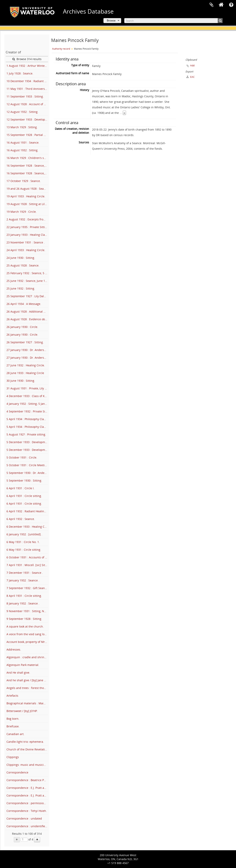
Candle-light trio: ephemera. (25, 742)
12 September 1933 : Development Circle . (27, 119)
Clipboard (211, 5)
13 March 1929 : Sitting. (22, 127)
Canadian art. (15, 734)
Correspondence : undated (24, 818)
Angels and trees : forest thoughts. (27, 688)
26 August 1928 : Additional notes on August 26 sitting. (27, 311)
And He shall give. (18, 673)
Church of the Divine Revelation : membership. (27, 749)
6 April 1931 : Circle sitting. (24, 496)
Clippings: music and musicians (27, 765)
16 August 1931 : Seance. (23, 143)
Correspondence (17, 772)
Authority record (61, 49)
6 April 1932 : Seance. (21, 519)
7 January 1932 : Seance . (23, 580)
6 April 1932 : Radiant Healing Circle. (27, 511)
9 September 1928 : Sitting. (24, 619)
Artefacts (12, 696)
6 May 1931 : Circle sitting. (24, 550)
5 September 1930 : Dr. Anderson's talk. (27, 473)
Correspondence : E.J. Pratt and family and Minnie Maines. (27, 795)
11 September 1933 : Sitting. (25, 96)
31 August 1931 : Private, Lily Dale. (27, 388)
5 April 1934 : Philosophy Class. (27, 419)
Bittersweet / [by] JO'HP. (22, 711)
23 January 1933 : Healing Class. (27, 235)
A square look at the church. (25, 626)
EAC (190, 77)
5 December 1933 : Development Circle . (27, 442)
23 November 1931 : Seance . (26, 242)
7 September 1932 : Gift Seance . (27, 588)
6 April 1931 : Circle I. (20, 488)
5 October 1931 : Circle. (22, 457)
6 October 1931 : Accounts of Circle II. (27, 557)
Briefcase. (13, 726)
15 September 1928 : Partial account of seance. (27, 135)
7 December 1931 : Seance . (25, 573)
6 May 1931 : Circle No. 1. (23, 542)
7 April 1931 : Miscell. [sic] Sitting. (27, 565)
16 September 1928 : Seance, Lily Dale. (27, 166)
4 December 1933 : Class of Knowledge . (27, 396)
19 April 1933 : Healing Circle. (26, 196)
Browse (111, 20)
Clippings (13, 757)
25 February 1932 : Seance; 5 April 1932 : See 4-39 (27, 273)
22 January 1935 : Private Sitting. (27, 227)
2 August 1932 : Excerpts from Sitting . (27, 219)
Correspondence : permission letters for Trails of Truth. (27, 803)
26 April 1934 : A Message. (24, 304)
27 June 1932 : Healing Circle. (26, 365)
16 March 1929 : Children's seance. (27, 158)
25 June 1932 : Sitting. (21, 288)
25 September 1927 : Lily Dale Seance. (27, 296)
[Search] (173, 21)
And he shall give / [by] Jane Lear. (27, 680)
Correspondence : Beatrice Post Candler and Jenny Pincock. (27, 780)
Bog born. (13, 719)
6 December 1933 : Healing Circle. (27, 527)
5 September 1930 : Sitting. (24, 480)
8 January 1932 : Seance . (23, 603)
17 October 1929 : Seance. (24, 181)
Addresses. (14, 649)
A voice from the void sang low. (27, 634)
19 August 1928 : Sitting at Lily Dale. (27, 204)
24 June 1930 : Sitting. (21, 258)
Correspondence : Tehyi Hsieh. (27, 811)
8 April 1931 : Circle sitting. (24, 596)
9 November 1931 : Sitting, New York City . (27, 611)
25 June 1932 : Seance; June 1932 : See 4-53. (27, 281)
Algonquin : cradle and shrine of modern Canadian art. (27, 657)
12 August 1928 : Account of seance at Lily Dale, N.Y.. (27, 104)
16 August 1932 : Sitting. (22, 150)
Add (192, 65)
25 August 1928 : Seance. (23, 265)
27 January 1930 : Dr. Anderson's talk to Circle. (27, 350)
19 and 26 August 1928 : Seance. (27, 189)
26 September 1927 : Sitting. (25, 342)
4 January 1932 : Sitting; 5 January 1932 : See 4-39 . (27, 404)
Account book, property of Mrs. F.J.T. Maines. (27, 642)
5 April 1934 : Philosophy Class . (27, 427)
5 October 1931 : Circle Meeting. (27, 465)
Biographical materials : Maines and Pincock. (27, 703)
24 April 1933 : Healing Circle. (26, 250)
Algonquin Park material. (23, 665)
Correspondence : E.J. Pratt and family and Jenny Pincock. (27, 788)
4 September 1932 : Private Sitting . (27, 411)
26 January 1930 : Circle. (22, 327)
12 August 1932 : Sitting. (22, 112)
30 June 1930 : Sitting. (21, 381)
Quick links (231, 5)
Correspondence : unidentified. (27, 826)
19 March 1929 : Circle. (22, 212)
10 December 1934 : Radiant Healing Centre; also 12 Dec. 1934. (27, 81)
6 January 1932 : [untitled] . (24, 534)
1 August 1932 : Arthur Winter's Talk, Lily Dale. (27, 66)
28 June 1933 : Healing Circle (25, 373)
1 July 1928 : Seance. (20, 73)
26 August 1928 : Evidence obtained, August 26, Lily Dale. (27, 319)
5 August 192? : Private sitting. (26, 434)
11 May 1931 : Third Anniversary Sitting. (27, 89)
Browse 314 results (27, 59)
